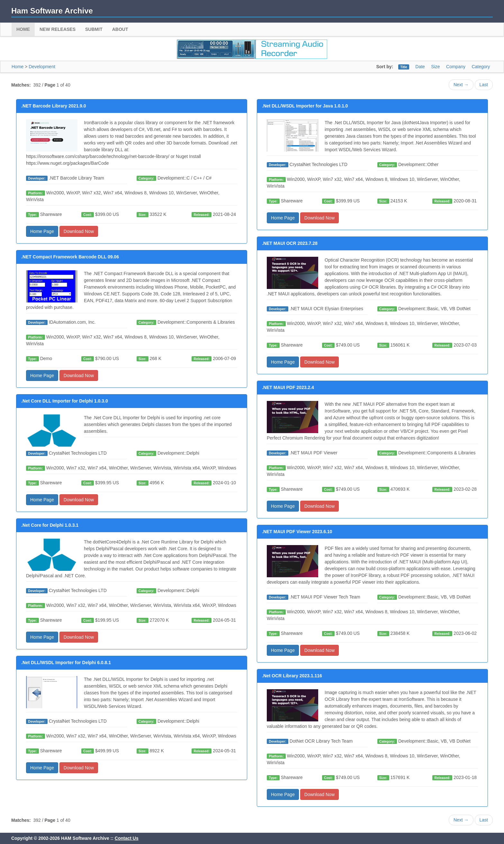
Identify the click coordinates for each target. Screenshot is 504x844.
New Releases (58, 29)
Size (435, 67)
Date (420, 67)
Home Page (42, 231)
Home (23, 29)
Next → (461, 85)
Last (484, 85)
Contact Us (127, 838)
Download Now (79, 231)
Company (456, 67)
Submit (94, 29)
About (120, 29)
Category (481, 67)
